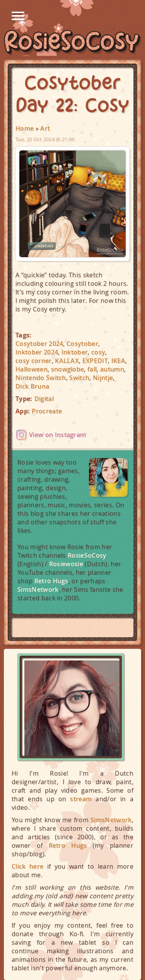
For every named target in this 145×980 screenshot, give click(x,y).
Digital (44, 399)
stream (81, 799)
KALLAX (67, 361)
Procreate (47, 411)
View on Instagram (57, 435)
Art (45, 128)
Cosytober (82, 344)
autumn (112, 369)
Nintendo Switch (41, 378)
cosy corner (34, 361)
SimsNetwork (38, 589)
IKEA (118, 361)
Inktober (75, 352)
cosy (98, 352)
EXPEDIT (95, 361)
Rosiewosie (66, 564)
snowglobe (68, 369)
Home (25, 128)
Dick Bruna (32, 386)
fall (92, 369)
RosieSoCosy (72, 43)
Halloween (32, 369)
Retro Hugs (51, 581)
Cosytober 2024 (39, 344)
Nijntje (103, 378)
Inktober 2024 (37, 352)
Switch (79, 378)
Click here (27, 866)
